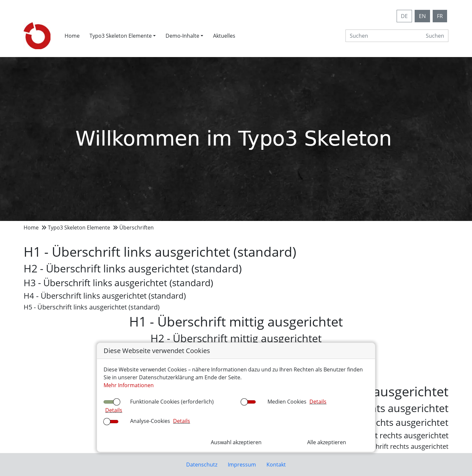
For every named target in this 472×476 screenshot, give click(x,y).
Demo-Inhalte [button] (182, 36)
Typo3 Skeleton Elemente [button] (121, 36)
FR (440, 16)
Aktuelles (224, 36)
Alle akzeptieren (327, 442)
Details (114, 410)
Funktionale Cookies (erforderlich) (172, 402)
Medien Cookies (287, 402)
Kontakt (276, 465)
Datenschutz (202, 465)
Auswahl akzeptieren (236, 442)
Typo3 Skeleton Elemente (79, 228)
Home (72, 36)
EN (422, 16)
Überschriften (137, 228)
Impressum (242, 465)
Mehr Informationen (129, 385)
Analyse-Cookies (150, 421)
